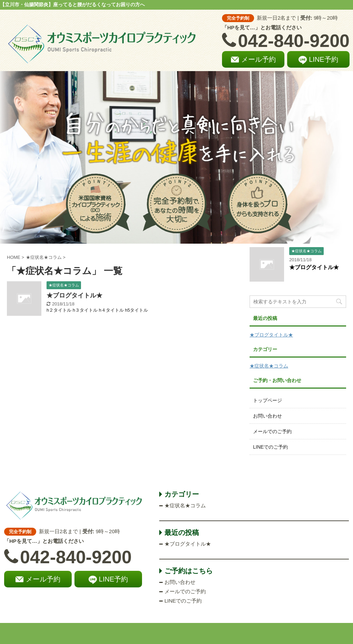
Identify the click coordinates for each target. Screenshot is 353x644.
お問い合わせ (268, 416)
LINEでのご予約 (270, 447)
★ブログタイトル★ (74, 295)
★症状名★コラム (269, 366)
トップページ (268, 400)
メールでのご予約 (272, 431)
